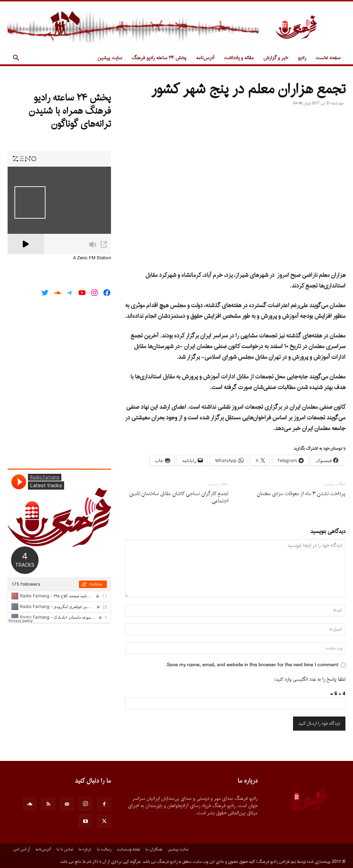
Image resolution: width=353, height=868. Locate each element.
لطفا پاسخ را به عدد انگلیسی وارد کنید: (310, 679)
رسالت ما (104, 849)
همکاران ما (154, 849)
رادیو (302, 58)
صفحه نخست (328, 58)
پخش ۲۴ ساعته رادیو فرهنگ (159, 58)
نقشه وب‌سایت (128, 849)
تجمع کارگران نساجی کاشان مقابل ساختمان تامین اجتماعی (179, 498)
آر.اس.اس (22, 849)
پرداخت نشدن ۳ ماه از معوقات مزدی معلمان (301, 494)
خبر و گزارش (276, 58)
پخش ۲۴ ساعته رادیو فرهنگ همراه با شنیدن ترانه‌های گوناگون (70, 111)
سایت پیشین (110, 58)
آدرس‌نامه (205, 58)
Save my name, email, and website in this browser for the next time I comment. (252, 665)
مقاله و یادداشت (239, 58)
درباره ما (85, 849)
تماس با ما (65, 849)
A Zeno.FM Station (92, 258)
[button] (16, 59)
